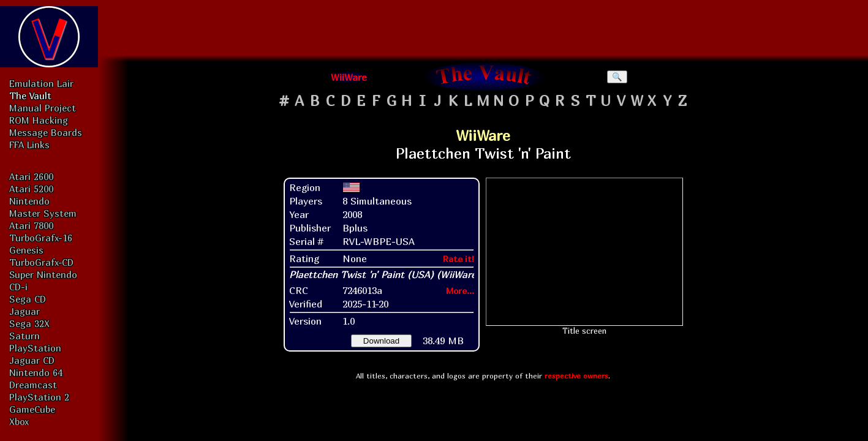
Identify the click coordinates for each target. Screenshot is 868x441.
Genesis (26, 250)
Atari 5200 (31, 189)
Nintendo (29, 201)
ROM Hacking (39, 120)
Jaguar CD (32, 360)
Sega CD (28, 299)
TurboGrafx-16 (41, 238)
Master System (43, 213)
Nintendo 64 (36, 372)
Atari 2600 (31, 176)
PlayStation (35, 348)
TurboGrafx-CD (41, 262)
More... (460, 291)
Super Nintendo (43, 274)
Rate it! (459, 259)
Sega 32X (29, 323)
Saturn (25, 336)
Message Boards (46, 132)
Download (381, 341)
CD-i (18, 287)
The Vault (30, 96)
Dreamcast (33, 385)
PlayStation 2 (39, 397)
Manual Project (43, 108)
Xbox (19, 421)
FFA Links (29, 145)
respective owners (576, 376)
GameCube (32, 409)
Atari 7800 (31, 225)
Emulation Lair (41, 83)
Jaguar (25, 311)
